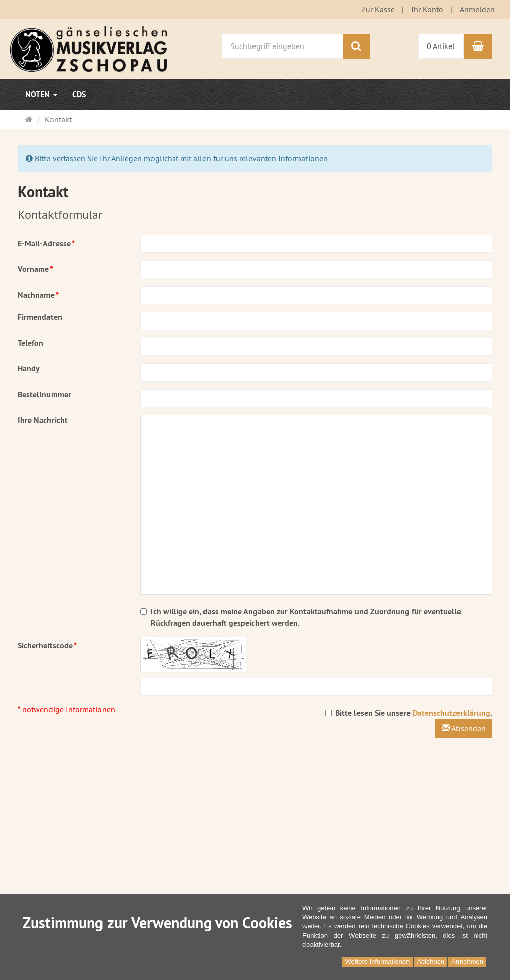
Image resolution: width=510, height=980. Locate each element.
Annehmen (467, 962)
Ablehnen (430, 962)
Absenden (464, 728)
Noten (41, 94)
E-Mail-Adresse (46, 243)
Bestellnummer (44, 394)
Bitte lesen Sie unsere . (409, 713)
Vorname (35, 269)
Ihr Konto (427, 9)
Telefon (31, 343)
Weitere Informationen (377, 962)
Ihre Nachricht (43, 420)
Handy (29, 369)
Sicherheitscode (47, 646)
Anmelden (477, 9)
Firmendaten (40, 317)
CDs (79, 94)
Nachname (38, 295)
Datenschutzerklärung (451, 713)
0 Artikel (441, 46)
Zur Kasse (378, 9)
